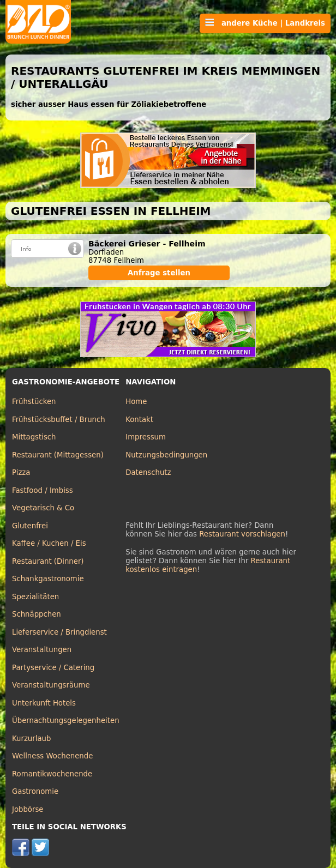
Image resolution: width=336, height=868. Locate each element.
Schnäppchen (37, 614)
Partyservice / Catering (53, 668)
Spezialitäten (35, 597)
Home (136, 402)
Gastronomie (35, 791)
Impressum (146, 437)
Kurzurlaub (31, 739)
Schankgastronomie (48, 579)
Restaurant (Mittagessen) (58, 455)
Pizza (21, 472)
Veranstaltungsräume (51, 685)
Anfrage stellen (159, 273)
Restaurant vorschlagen (242, 534)
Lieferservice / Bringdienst (59, 632)
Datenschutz (148, 472)
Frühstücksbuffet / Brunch (59, 420)
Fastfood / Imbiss (43, 490)
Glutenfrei (30, 526)
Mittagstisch (34, 437)
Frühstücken (34, 402)
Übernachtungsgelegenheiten (66, 721)
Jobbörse (28, 809)
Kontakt (139, 420)
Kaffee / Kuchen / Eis (49, 543)
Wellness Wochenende (52, 756)
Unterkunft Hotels (44, 703)
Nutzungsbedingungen (166, 455)
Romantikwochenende (52, 774)
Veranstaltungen (42, 650)
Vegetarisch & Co (43, 508)
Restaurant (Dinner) (48, 561)
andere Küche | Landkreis (265, 23)
